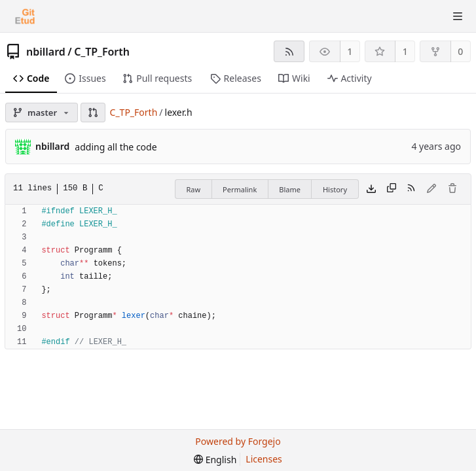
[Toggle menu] (458, 16)
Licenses (264, 459)
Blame (290, 189)
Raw (193, 189)
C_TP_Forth (102, 52)
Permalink (240, 189)
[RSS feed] (289, 51)
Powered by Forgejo (238, 441)
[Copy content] (392, 189)
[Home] (25, 16)
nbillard (46, 52)
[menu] (215, 460)
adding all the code (116, 147)
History (335, 189)
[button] (93, 113)
